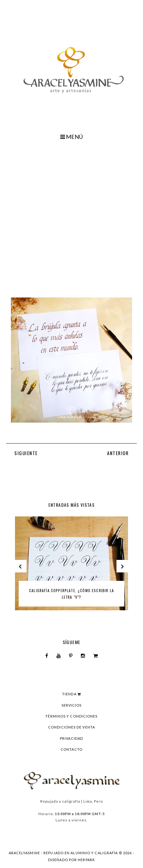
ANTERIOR (118, 453)
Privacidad (71, 738)
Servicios (72, 705)
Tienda (71, 694)
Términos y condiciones (71, 716)
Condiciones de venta (71, 727)
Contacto (71, 749)
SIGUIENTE (26, 453)
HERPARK (86, 860)
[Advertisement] (71, 218)
